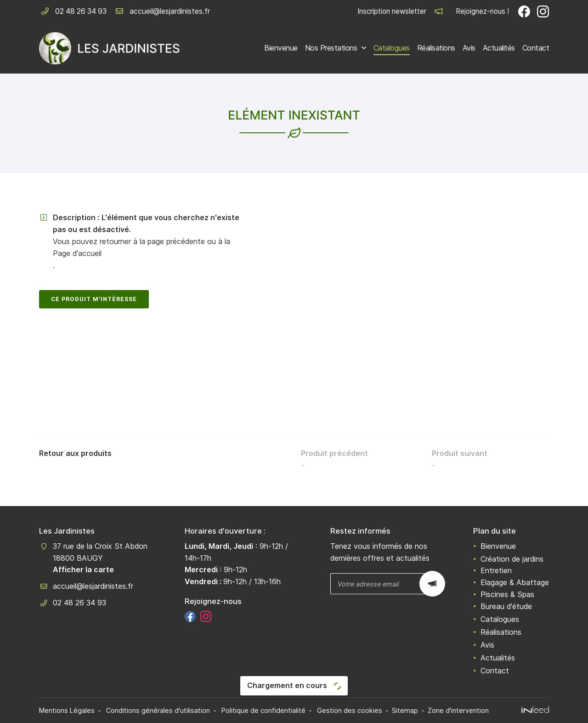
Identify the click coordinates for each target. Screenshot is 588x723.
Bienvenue (281, 48)
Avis (469, 48)
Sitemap (405, 710)
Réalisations (436, 48)
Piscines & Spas (507, 594)
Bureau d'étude (506, 606)
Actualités (499, 48)
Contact (536, 48)
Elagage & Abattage (515, 582)
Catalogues (392, 48)
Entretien (496, 570)
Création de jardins (512, 559)
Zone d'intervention (458, 710)
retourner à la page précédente (152, 241)
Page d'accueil (77, 253)
